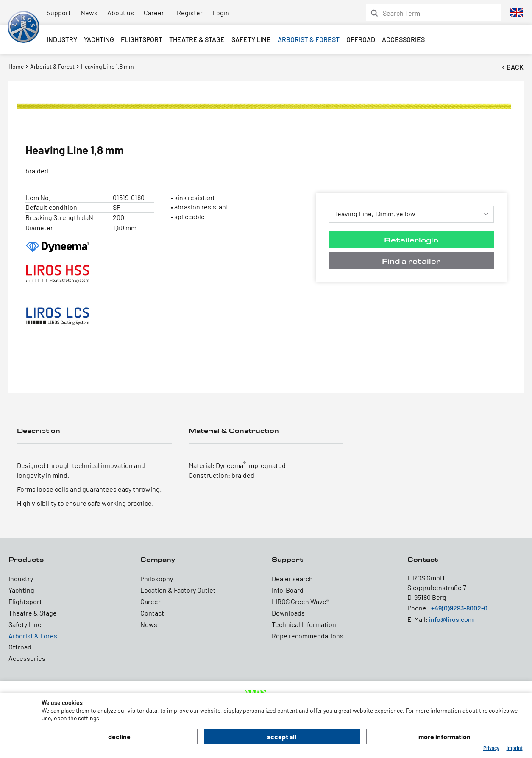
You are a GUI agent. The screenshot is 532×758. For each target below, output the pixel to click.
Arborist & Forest (309, 39)
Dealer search (292, 578)
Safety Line (251, 39)
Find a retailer (411, 261)
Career (154, 13)
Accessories (403, 39)
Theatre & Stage (197, 39)
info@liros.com (451, 619)
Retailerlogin (411, 240)
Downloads (288, 613)
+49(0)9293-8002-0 (459, 608)
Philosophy (157, 578)
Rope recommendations (308, 636)
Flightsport (142, 39)
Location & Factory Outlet (178, 590)
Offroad (361, 39)
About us (121, 13)
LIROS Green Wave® (301, 601)
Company (158, 559)
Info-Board (288, 590)
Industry (62, 39)
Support (59, 13)
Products (26, 559)
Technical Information (304, 624)
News (89, 13)
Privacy (491, 748)
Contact (152, 613)
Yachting (99, 39)
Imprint (515, 748)
